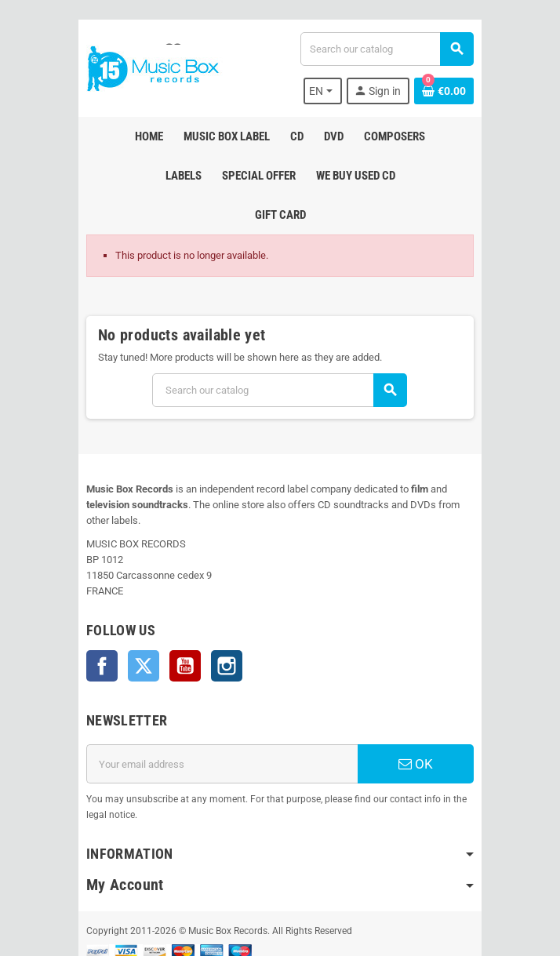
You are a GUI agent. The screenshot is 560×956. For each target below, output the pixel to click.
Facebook (92, 611)
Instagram (216, 611)
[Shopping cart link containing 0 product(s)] (454, 91)
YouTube (175, 611)
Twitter (133, 611)
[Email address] (219, 709)
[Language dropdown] (332, 91)
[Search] (390, 49)
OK (423, 709)
